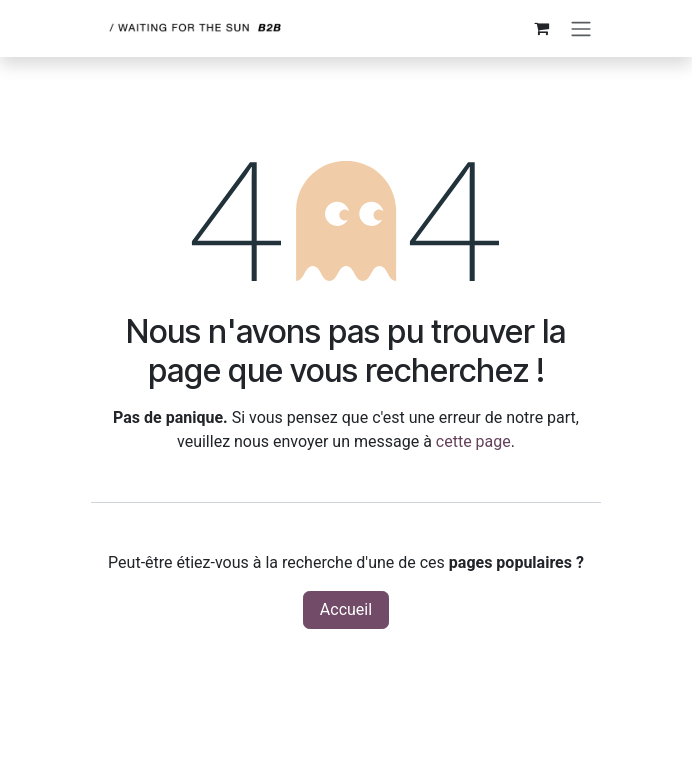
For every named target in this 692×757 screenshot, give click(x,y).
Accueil (346, 609)
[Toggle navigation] (581, 28)
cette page (473, 441)
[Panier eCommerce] (541, 28)
